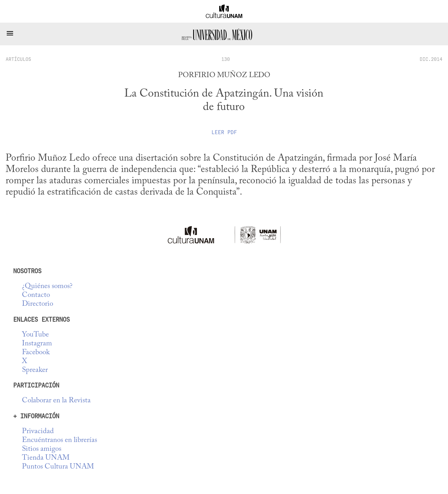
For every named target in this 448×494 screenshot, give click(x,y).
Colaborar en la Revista (56, 401)
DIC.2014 (431, 59)
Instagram (37, 344)
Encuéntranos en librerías (59, 440)
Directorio (38, 304)
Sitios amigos (42, 449)
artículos (18, 59)
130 (226, 59)
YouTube (35, 335)
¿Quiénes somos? (47, 286)
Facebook (36, 353)
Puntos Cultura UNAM (58, 467)
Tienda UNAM (46, 458)
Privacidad (38, 432)
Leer (224, 132)
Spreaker (35, 370)
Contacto (36, 295)
